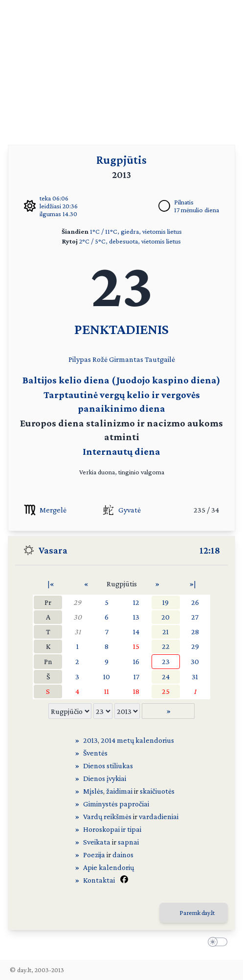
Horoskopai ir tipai (112, 829)
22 (166, 646)
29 (77, 602)
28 (195, 632)
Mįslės (93, 791)
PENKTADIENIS (121, 329)
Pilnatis (184, 202)
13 (136, 617)
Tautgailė (160, 359)
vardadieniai (159, 816)
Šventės (95, 753)
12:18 (210, 550)
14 (136, 632)
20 (166, 617)
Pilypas (80, 359)
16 (136, 661)
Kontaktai (99, 880)
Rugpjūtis (121, 160)
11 (107, 691)
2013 (90, 740)
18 (136, 691)
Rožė (100, 359)
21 (166, 632)
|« (51, 584)
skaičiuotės (157, 791)
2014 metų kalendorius (137, 740)
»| (193, 584)
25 (166, 691)
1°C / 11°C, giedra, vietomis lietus (136, 231)
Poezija (94, 855)
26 (195, 602)
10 (107, 677)
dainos (123, 855)
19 (166, 602)
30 (77, 617)
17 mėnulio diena (197, 210)
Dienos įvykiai (105, 778)
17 (136, 677)
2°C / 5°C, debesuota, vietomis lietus (130, 241)
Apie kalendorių (109, 867)
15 (136, 646)
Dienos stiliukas (108, 766)
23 (166, 661)
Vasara (53, 550)
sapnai (128, 842)
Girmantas (126, 359)
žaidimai (119, 791)
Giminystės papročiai (116, 804)
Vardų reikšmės (107, 816)
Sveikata (97, 842)
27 (195, 617)
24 (166, 677)
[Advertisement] (121, 68)
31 (77, 632)
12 (136, 602)
